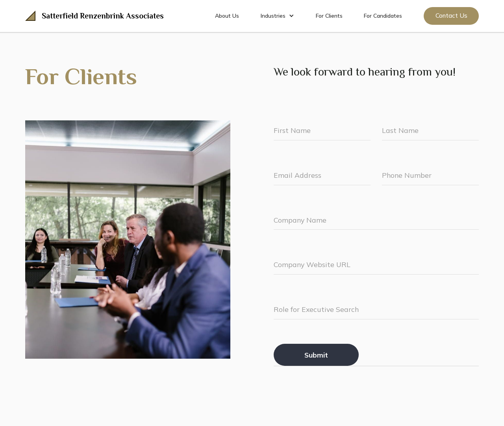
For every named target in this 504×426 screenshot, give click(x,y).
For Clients (329, 16)
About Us (227, 16)
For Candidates (383, 16)
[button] (277, 16)
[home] (94, 16)
